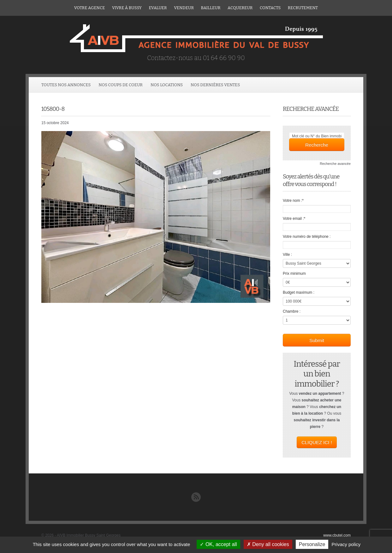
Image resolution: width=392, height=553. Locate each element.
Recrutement (303, 8)
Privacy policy (346, 544)
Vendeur (184, 8)
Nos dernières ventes (215, 85)
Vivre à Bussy (127, 8)
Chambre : (292, 311)
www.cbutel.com (337, 535)
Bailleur (211, 8)
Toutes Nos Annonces (66, 85)
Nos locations (167, 85)
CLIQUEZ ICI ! (317, 442)
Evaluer (158, 8)
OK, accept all (218, 544)
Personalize (312, 544)
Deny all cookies (268, 544)
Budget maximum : (299, 292)
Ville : (287, 255)
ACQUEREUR (240, 8)
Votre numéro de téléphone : (307, 237)
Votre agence (90, 8)
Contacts (270, 8)
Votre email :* (294, 219)
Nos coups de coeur (121, 85)
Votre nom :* (293, 201)
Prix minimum (294, 273)
